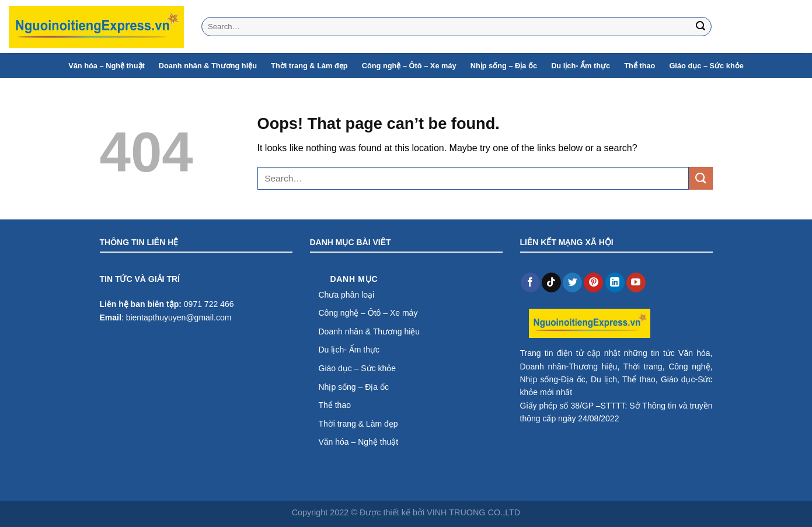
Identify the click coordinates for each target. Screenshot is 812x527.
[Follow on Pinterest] (593, 282)
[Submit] (701, 27)
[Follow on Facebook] (530, 282)
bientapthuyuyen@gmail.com (179, 317)
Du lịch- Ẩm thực (581, 66)
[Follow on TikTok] (551, 282)
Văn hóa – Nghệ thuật (107, 66)
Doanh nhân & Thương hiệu (208, 66)
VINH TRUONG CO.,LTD (473, 512)
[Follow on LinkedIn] (615, 282)
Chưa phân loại (347, 295)
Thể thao (640, 66)
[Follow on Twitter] (572, 282)
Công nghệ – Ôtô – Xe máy (409, 66)
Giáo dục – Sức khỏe (706, 66)
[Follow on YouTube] (636, 282)
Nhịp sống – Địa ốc (504, 66)
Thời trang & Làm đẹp (309, 66)
